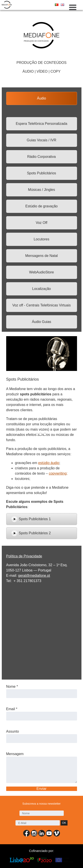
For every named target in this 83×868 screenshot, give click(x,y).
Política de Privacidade (24, 556)
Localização (41, 289)
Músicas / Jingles (42, 190)
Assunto (13, 731)
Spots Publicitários (42, 173)
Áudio (41, 98)
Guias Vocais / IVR (41, 140)
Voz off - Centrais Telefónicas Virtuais (41, 305)
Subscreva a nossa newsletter (41, 804)
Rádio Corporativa (41, 157)
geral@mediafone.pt (34, 576)
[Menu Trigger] (73, 7)
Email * (12, 709)
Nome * (12, 686)
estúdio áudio (49, 463)
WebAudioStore (42, 272)
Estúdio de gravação (42, 206)
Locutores (41, 239)
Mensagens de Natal (41, 256)
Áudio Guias (41, 322)
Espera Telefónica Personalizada (41, 124)
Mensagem (15, 754)
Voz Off (41, 223)
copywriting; (58, 473)
